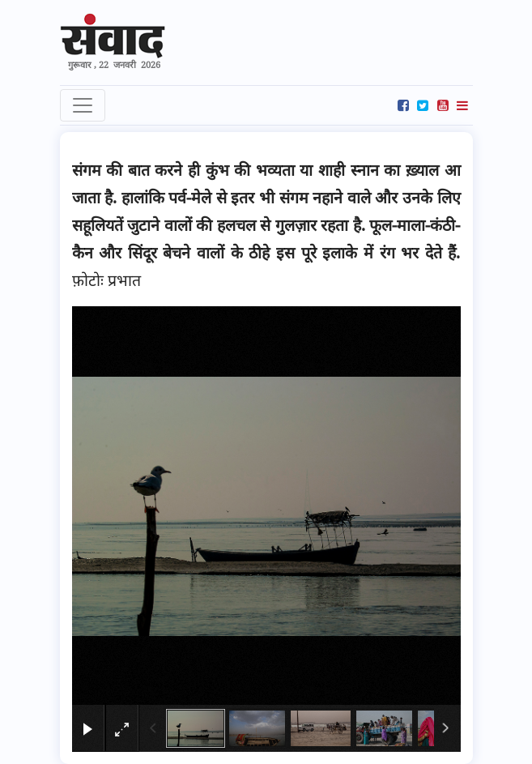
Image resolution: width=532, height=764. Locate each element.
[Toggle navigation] (83, 105)
